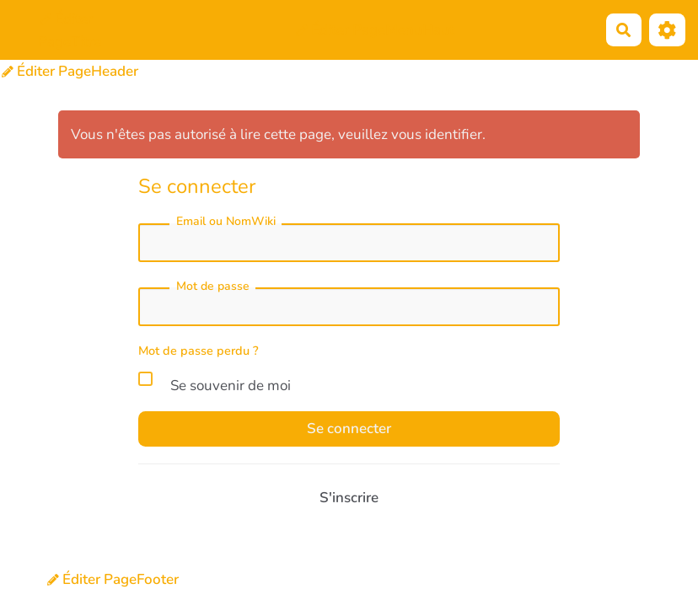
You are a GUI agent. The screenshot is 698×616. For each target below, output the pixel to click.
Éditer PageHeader (70, 71)
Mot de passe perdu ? (199, 351)
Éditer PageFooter (113, 579)
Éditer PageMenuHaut (375, 30)
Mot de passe (213, 286)
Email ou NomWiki (226, 221)
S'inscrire (349, 498)
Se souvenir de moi (215, 383)
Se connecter (349, 429)
